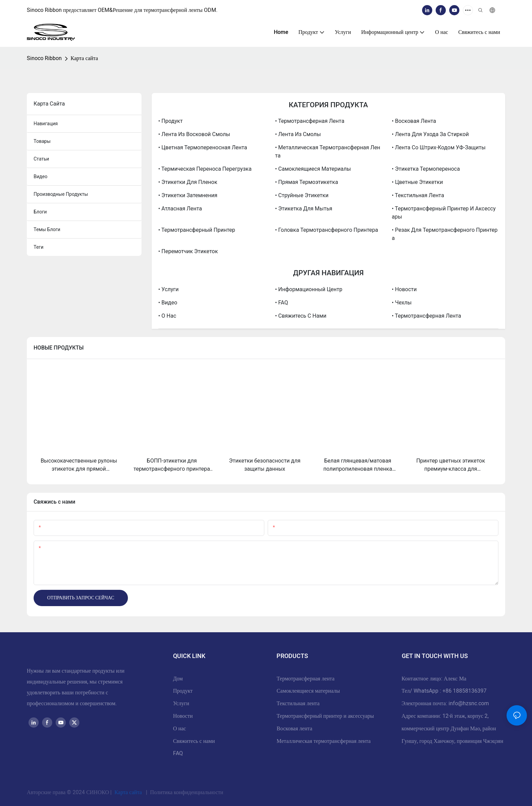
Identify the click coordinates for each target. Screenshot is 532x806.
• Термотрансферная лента (310, 121)
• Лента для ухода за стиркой (430, 134)
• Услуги (169, 289)
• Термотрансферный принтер (197, 230)
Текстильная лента (298, 704)
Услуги (181, 704)
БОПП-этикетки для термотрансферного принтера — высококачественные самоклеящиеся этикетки (172, 465)
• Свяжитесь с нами (301, 316)
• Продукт (171, 121)
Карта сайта (84, 58)
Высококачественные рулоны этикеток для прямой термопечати (79, 465)
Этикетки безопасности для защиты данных (265, 465)
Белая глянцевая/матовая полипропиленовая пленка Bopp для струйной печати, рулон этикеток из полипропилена (358, 465)
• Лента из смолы (298, 134)
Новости (183, 716)
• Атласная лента (180, 209)
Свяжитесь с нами (194, 741)
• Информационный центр (309, 289)
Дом (178, 679)
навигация (46, 124)
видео (41, 176)
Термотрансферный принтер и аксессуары (325, 716)
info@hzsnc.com (469, 704)
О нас (179, 729)
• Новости (404, 289)
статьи (41, 159)
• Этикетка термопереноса (426, 169)
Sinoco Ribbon (44, 58)
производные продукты (61, 194)
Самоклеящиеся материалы (308, 691)
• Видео (168, 303)
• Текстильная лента (418, 195)
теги (39, 247)
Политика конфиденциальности (186, 792)
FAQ (178, 753)
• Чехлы (402, 303)
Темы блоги (47, 229)
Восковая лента (294, 729)
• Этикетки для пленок (188, 182)
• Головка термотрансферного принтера (327, 230)
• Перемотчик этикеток (188, 251)
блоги (40, 212)
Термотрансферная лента (306, 679)
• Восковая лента (414, 121)
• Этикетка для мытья (304, 209)
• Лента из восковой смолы (194, 134)
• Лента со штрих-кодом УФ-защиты (439, 147)
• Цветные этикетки (417, 182)
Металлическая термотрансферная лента (324, 741)
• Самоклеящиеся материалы (313, 169)
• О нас (167, 316)
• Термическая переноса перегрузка (205, 169)
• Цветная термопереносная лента (203, 147)
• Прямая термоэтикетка (307, 182)
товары (42, 141)
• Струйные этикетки (302, 195)
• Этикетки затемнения (188, 195)
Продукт (183, 691)
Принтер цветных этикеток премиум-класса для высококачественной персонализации (451, 465)
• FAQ (282, 303)
